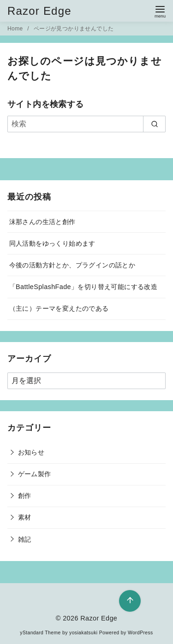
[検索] (86, 124)
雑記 (25, 539)
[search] (154, 124)
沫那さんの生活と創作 (42, 222)
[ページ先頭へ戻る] (130, 601)
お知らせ (31, 452)
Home (16, 29)
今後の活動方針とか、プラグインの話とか (72, 265)
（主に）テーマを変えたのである (59, 308)
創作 (25, 496)
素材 (25, 517)
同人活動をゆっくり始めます (52, 243)
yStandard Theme (40, 633)
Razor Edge (39, 11)
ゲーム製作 (35, 474)
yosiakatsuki (83, 633)
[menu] (160, 11)
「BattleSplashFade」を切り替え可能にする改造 (84, 287)
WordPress (140, 633)
